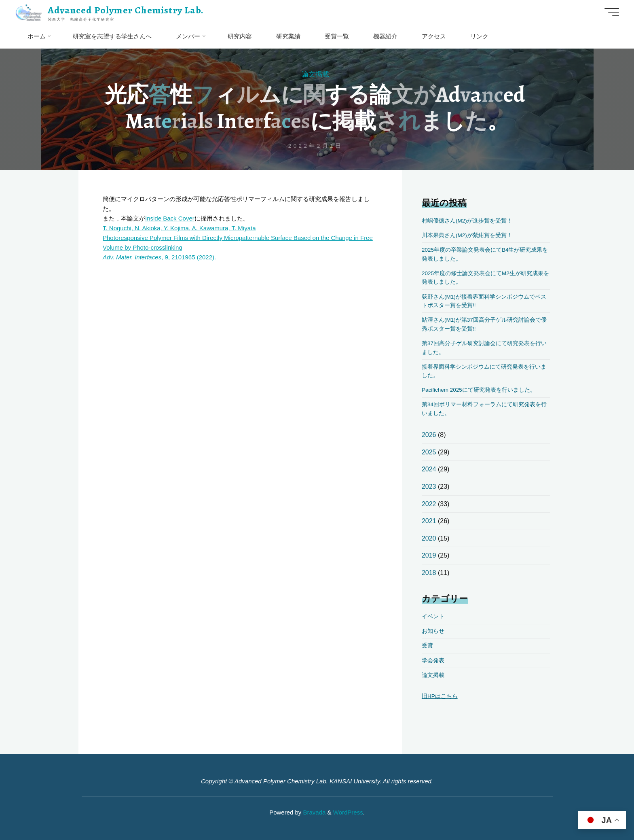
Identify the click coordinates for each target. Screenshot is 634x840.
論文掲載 (315, 74)
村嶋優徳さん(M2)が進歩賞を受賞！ (467, 221)
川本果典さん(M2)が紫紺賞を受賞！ (467, 235)
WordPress (348, 812)
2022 (429, 504)
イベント (433, 616)
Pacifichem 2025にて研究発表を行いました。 (479, 390)
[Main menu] (612, 12)
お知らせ (433, 631)
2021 (429, 521)
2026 (429, 435)
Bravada (313, 812)
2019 (429, 555)
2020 (429, 538)
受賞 (427, 646)
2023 (429, 487)
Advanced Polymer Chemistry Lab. (126, 10)
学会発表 (433, 661)
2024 (429, 469)
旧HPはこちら (440, 696)
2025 (429, 452)
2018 (429, 573)
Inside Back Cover (170, 218)
